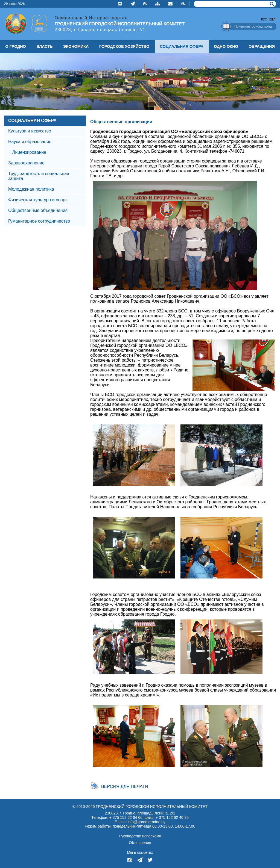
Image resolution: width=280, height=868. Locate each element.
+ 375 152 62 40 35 (172, 817)
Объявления (140, 843)
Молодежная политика (31, 189)
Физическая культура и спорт (38, 200)
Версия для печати (125, 786)
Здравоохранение (26, 163)
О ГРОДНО (16, 46)
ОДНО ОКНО (226, 46)
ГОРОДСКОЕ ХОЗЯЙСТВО (124, 46)
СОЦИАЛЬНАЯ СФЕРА (32, 121)
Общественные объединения (38, 210)
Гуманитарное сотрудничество (39, 221)
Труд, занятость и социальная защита (39, 176)
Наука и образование (30, 142)
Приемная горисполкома (253, 26)
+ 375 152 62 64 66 (126, 817)
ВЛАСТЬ (44, 46)
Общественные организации (121, 122)
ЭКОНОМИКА (76, 46)
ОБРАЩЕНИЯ (262, 46)
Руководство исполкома (140, 836)
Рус (264, 19)
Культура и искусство (30, 131)
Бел (272, 19)
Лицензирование (29, 152)
